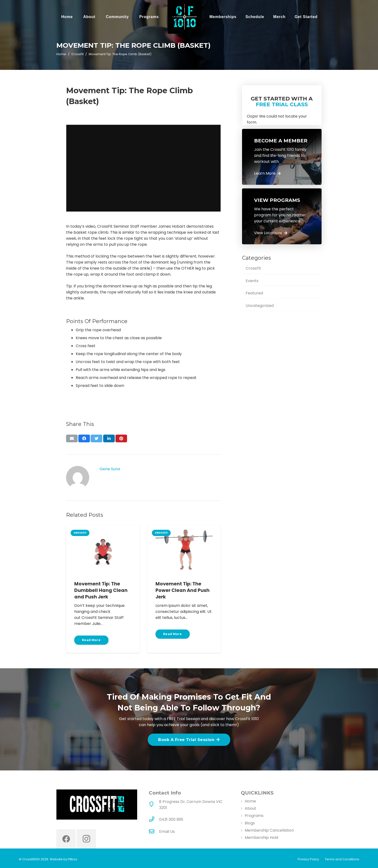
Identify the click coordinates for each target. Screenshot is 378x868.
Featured (254, 293)
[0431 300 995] (154, 820)
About (250, 808)
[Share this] (84, 438)
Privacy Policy (308, 859)
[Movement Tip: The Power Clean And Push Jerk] (184, 550)
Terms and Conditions (342, 859)
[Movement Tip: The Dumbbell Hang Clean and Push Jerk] (103, 550)
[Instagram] (86, 839)
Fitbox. (73, 859)
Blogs (250, 823)
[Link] (184, 17)
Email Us (167, 832)
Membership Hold (261, 838)
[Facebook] (66, 839)
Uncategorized (260, 306)
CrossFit (253, 268)
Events (252, 281)
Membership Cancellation (269, 830)
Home (250, 801)
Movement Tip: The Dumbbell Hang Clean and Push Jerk (101, 590)
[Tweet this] (96, 438)
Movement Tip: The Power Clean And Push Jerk (182, 590)
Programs (254, 816)
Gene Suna (110, 469)
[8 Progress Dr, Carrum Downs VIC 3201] (154, 805)
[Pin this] (121, 438)
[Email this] (72, 438)
